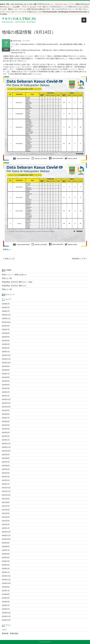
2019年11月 (6, 580)
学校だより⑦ (10, 259)
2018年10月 (6, 620)
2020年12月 (6, 532)
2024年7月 (6, 374)
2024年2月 (6, 392)
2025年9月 (6, 326)
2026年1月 (6, 311)
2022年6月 (6, 466)
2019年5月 (6, 598)
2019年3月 (6, 602)
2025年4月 (6, 341)
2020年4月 (6, 561)
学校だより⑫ (7, 289)
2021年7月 (6, 506)
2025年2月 (6, 348)
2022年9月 (6, 455)
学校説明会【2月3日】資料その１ (14, 286)
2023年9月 (6, 410)
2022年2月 (6, 480)
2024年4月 (6, 385)
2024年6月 (6, 377)
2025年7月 (6, 330)
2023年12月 (6, 399)
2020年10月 (6, 539)
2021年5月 (6, 513)
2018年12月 (6, 613)
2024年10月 (6, 363)
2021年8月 (6, 502)
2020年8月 (6, 546)
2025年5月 (6, 337)
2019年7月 (6, 591)
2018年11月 (6, 616)
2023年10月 (6, 407)
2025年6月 (6, 333)
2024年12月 (6, 355)
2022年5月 (6, 469)
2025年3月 (6, 344)
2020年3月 (6, 565)
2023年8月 (6, 414)
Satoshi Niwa (16, 42)
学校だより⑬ (7, 278)
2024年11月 (6, 359)
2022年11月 (6, 447)
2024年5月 (6, 381)
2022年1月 (6, 484)
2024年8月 (6, 370)
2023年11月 (6, 403)
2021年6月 (6, 510)
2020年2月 (6, 569)
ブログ (28, 42)
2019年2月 (6, 605)
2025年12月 (6, 315)
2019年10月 (6, 583)
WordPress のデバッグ (68, 9)
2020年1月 (6, 572)
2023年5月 (6, 425)
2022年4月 (6, 473)
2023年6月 (6, 421)
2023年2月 (6, 436)
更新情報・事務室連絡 (10, 633)
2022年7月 (6, 462)
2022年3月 (6, 477)
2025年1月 (6, 352)
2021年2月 (6, 524)
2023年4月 (6, 429)
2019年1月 (6, 609)
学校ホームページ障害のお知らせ (14, 275)
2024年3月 (6, 388)
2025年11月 (6, 319)
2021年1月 (6, 528)
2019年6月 (6, 594)
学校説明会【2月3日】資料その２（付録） (18, 282)
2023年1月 (6, 440)
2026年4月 (6, 304)
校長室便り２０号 (79, 259)
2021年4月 (6, 517)
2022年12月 (6, 444)
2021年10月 (6, 495)
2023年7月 (6, 418)
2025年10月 (6, 322)
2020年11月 (6, 535)
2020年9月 (6, 543)
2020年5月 (6, 558)
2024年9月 (6, 366)
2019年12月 (6, 576)
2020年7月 (6, 550)
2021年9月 (6, 499)
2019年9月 (6, 587)
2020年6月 (6, 554)
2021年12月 (6, 488)
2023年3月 (6, 432)
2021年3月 (6, 521)
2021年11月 (6, 491)
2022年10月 (6, 451)
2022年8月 (6, 458)
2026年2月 (6, 307)
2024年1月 (6, 396)
